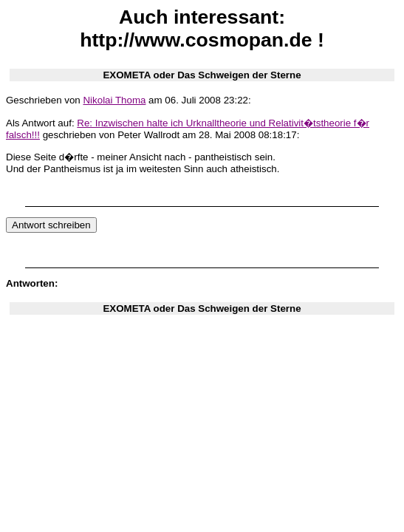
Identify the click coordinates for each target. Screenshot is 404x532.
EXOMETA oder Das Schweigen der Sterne (202, 75)
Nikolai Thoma (114, 100)
